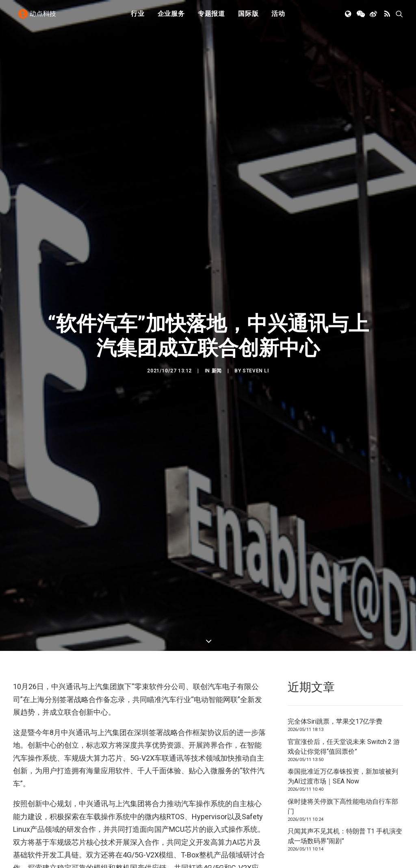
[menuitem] (138, 17)
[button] (349, 17)
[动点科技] (39, 17)
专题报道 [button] (211, 17)
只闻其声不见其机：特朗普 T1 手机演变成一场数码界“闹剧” (345, 766)
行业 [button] (138, 17)
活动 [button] (278, 17)
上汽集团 (26, 851)
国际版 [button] (248, 17)
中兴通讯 (54, 851)
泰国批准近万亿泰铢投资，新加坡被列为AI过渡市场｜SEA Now (343, 706)
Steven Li (256, 335)
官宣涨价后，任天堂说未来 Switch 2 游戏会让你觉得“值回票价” (344, 676)
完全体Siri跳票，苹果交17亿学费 (335, 651)
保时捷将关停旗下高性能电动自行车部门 (343, 736)
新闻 (217, 335)
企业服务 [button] (171, 17)
